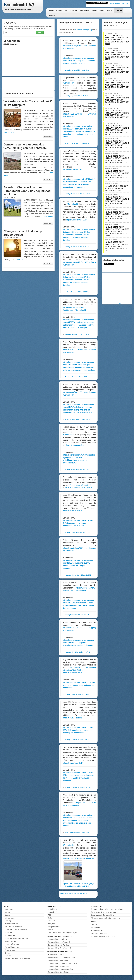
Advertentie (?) (117, 303)
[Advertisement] (28, 83)
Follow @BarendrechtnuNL (120, 3)
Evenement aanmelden (100, 933)
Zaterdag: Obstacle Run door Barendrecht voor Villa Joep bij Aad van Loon (27, 191)
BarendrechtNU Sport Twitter (58, 972)
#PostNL (66, 805)
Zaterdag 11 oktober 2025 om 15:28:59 (77, 695)
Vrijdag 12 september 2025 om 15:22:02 (77, 886)
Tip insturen (95, 928)
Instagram (52, 924)
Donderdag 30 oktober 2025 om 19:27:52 (77, 652)
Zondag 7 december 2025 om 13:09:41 (77, 292)
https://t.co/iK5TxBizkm (72, 718)
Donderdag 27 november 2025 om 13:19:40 (78, 487)
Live (66, 10)
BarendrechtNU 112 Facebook (59, 945)
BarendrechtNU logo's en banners (103, 912)
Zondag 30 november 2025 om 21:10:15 (77, 419)
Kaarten (110, 10)
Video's (102, 10)
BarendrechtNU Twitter (56, 955)
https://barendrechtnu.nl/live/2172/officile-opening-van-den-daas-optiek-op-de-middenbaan (79, 685)
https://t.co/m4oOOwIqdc (73, 350)
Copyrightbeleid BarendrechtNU (103, 915)
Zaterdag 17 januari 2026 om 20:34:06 (76, 96)
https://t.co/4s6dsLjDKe (72, 673)
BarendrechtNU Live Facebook (59, 942)
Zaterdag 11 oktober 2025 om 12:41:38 (77, 740)
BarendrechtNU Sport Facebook (59, 948)
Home (51, 10)
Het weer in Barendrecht (13, 927)
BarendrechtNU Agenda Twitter (59, 966)
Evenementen (85, 10)
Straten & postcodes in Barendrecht (18, 959)
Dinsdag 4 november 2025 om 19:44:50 (77, 615)
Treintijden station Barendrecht (16, 930)
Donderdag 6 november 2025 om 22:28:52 (78, 575)
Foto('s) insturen (97, 930)
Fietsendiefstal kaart (12, 944)
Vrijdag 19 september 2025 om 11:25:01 (77, 832)
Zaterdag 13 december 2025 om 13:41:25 (77, 194)
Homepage (9, 909)
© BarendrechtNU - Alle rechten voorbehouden (108, 909)
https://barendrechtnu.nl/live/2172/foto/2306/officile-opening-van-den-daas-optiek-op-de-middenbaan (79, 730)
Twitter (50, 918)
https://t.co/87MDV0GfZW (73, 307)
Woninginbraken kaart (13, 947)
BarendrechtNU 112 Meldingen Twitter (62, 957)
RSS (50, 915)
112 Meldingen (10, 918)
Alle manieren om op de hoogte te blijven (63, 933)
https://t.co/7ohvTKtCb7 (86, 803)
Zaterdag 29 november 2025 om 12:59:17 (77, 470)
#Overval (92, 114)
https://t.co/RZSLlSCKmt (73, 670)
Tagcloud (8, 956)
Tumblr (50, 930)
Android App (52, 909)
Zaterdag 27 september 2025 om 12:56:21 (78, 787)
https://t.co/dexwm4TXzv (76, 220)
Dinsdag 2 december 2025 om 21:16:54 (77, 334)
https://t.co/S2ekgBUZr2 (73, 46)
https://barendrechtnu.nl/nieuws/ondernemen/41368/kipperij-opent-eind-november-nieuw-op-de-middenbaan (79, 643)
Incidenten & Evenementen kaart (16, 938)
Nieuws (7, 915)
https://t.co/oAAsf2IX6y (72, 169)
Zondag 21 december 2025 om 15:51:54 (77, 144)
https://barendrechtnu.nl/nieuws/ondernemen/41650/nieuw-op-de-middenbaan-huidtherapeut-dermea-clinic (79, 61)
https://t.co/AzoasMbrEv (86, 588)
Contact (52, 15)
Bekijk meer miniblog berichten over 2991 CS (74, 894)
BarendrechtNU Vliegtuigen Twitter (60, 969)
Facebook (51, 921)
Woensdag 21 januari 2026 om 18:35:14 (77, 70)
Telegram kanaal (54, 927)
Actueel (59, 10)
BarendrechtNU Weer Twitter (58, 960)
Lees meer (48, 137)
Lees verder (9, 133)
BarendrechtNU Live (12, 924)
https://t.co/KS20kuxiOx (72, 511)
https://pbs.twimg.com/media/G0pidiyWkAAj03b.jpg (79, 884)
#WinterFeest (90, 262)
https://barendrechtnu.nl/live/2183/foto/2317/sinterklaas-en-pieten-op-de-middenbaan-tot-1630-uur (79, 523)
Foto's (95, 10)
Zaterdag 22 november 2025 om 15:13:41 (77, 533)
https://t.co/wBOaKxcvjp (84, 858)
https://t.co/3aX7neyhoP (73, 763)
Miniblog (8, 921)
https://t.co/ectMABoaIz (76, 445)
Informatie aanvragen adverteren (103, 936)
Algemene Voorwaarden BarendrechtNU (106, 918)
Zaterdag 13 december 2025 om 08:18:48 (77, 247)
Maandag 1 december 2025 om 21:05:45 (77, 377)
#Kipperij (92, 628)
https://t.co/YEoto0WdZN (73, 548)
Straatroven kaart (11, 941)
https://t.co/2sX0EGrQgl (73, 114)
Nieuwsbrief (52, 912)
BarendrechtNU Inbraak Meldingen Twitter (63, 963)
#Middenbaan (90, 46)
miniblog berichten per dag (84, 30)
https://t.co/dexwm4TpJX (73, 262)
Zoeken (119, 10)
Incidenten (73, 10)
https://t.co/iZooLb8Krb (72, 628)
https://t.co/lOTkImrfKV (72, 392)
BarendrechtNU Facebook (57, 939)
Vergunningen (10, 950)
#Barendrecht (68, 48)
